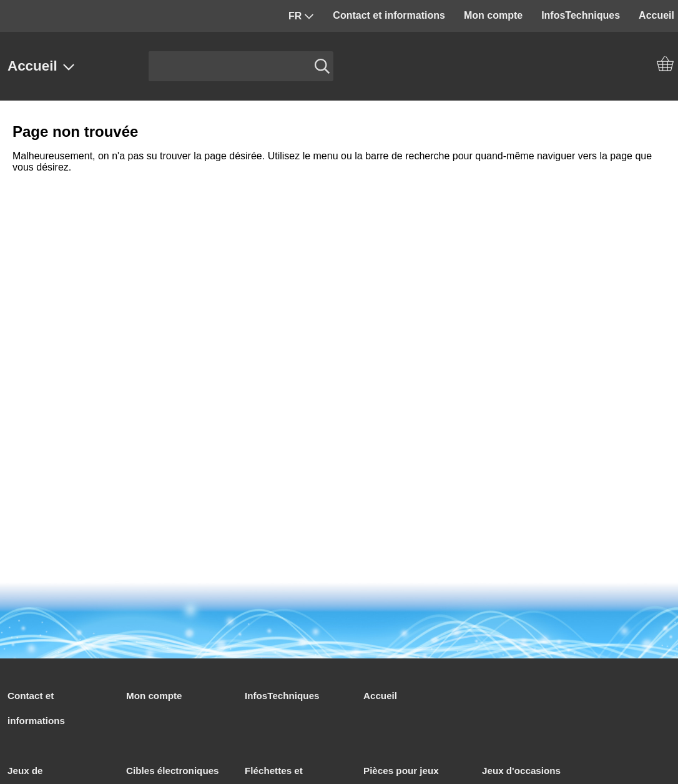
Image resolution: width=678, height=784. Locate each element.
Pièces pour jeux (401, 771)
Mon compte (493, 15)
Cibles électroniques (173, 771)
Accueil (41, 66)
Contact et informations (389, 15)
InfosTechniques (581, 15)
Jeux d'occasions (521, 771)
